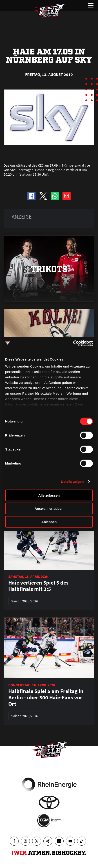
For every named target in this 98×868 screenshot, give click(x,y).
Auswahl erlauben (49, 508)
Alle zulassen (49, 495)
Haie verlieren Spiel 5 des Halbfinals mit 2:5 (38, 586)
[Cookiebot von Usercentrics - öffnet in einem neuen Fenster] (73, 343)
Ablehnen (49, 522)
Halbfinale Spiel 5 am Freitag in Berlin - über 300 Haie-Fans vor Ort (46, 698)
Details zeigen (72, 482)
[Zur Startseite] (49, 11)
